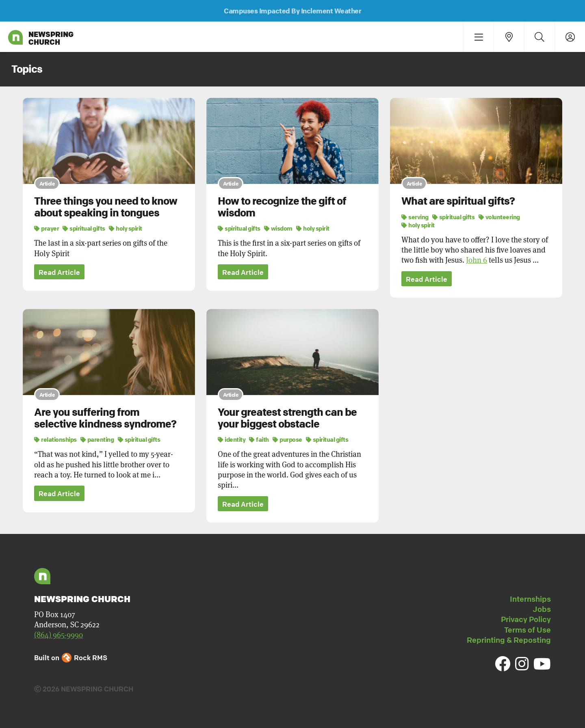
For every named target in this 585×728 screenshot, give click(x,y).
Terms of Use (528, 630)
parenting (97, 439)
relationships (55, 439)
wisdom (278, 228)
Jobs (542, 609)
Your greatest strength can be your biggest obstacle (287, 418)
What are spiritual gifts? (458, 201)
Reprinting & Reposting (509, 640)
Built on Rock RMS (71, 658)
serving (415, 217)
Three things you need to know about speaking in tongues (106, 207)
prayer (47, 228)
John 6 (477, 260)
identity (232, 439)
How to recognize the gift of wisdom (282, 207)
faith (259, 439)
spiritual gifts (84, 228)
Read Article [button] (59, 272)
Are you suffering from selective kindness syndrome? (105, 418)
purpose (287, 439)
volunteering (499, 217)
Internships (530, 599)
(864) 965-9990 (58, 635)
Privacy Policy (526, 619)
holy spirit (126, 228)
